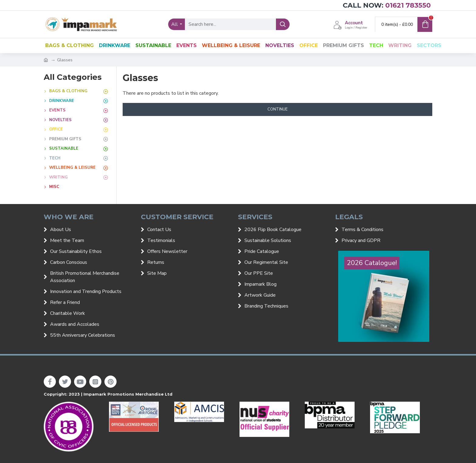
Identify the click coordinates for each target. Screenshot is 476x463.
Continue (277, 109)
